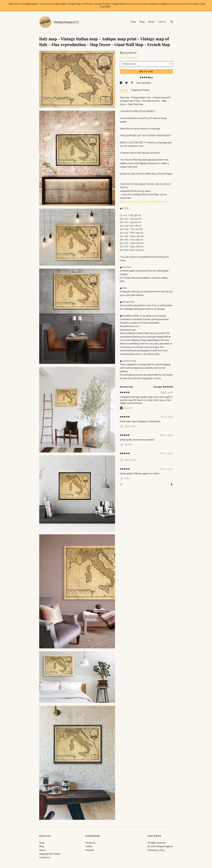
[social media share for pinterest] (132, 83)
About (151, 22)
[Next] (172, 485)
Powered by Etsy (156, 850)
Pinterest (90, 850)
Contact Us (45, 858)
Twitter (89, 846)
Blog (142, 22)
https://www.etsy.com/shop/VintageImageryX (144, 202)
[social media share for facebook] (121, 83)
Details (124, 90)
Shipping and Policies (50, 854)
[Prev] (121, 485)
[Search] (172, 22)
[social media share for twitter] (127, 83)
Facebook (90, 843)
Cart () (162, 22)
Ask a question (144, 83)
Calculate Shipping (129, 58)
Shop (133, 22)
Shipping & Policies (140, 90)
